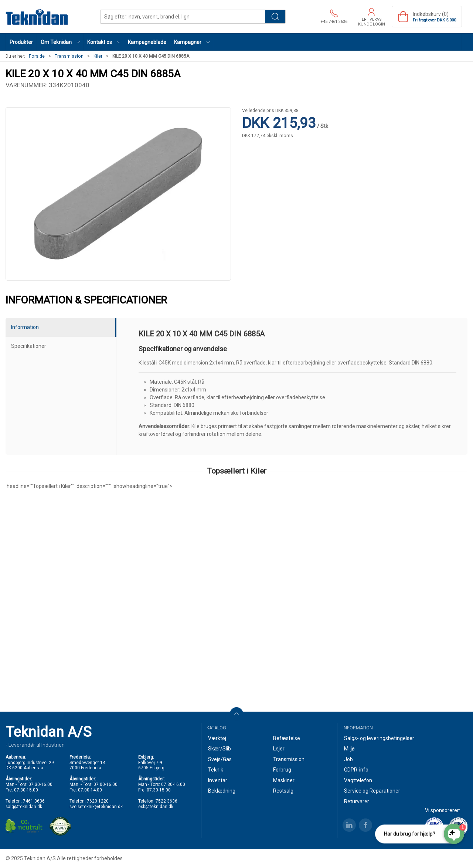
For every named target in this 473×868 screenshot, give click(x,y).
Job (348, 759)
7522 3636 (166, 801)
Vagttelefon (358, 780)
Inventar (218, 780)
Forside (37, 56)
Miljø (349, 749)
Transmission (69, 56)
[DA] (37, 17)
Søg (275, 17)
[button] (60, 42)
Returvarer (357, 801)
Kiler (98, 56)
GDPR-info (356, 770)
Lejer (279, 749)
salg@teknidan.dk (24, 807)
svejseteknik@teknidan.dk (96, 807)
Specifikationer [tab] (29, 346)
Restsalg (283, 791)
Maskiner (284, 780)
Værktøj (217, 738)
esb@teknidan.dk (156, 807)
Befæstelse (287, 738)
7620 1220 (98, 801)
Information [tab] (25, 327)
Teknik (216, 770)
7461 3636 (34, 801)
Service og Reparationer (372, 791)
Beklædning (222, 791)
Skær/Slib (220, 749)
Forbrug (282, 770)
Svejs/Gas (220, 759)
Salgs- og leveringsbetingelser (379, 738)
